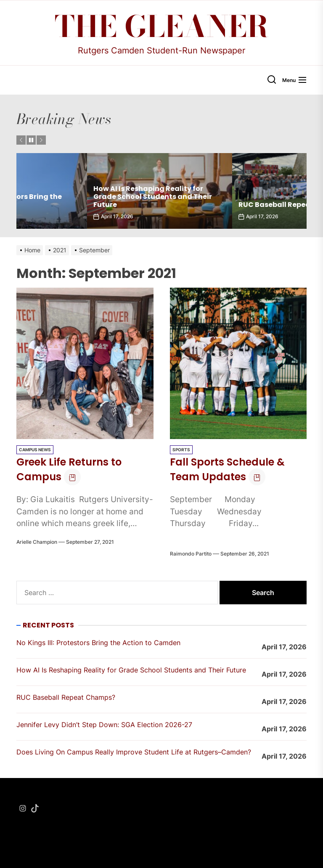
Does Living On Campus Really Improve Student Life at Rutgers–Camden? (134, 752)
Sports (181, 450)
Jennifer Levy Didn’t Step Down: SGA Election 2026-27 (104, 725)
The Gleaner (162, 26)
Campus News (35, 450)
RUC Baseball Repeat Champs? (66, 697)
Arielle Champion (37, 542)
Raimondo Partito (191, 554)
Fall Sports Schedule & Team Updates (227, 469)
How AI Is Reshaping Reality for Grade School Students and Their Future (227, 197)
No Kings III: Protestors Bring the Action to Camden (79, 201)
